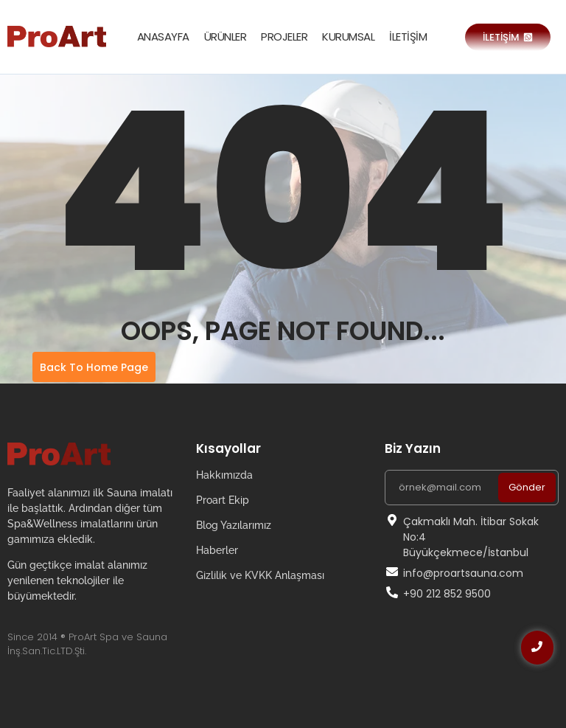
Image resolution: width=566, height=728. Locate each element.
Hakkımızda (224, 475)
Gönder (527, 487)
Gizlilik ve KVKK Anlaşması (260, 575)
